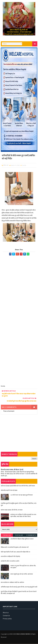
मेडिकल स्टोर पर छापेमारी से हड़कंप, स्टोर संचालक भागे (15, 547)
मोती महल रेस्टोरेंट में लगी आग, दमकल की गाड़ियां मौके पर (15, 552)
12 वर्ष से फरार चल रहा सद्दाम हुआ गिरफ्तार (22, 495)
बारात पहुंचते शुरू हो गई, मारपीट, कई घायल (22, 574)
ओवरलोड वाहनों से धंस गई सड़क (9, 490)
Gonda (24, 166)
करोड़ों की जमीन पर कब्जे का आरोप (10, 561)
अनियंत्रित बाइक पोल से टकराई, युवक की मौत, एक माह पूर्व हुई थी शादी (19, 587)
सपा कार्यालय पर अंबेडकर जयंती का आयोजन (12, 582)
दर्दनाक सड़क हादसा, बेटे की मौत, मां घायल (12, 510)
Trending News (7, 536)
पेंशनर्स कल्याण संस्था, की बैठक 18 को (12, 470)
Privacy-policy (7, 619)
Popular (19, 535)
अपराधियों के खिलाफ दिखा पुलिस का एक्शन (22, 539)
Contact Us (6, 616)
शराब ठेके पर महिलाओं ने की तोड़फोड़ (10, 557)
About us (6, 613)
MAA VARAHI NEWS (23, 634)
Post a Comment (9, 411)
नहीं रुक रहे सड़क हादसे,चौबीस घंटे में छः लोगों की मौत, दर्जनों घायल (18, 486)
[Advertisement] (19, 321)
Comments (31, 535)
